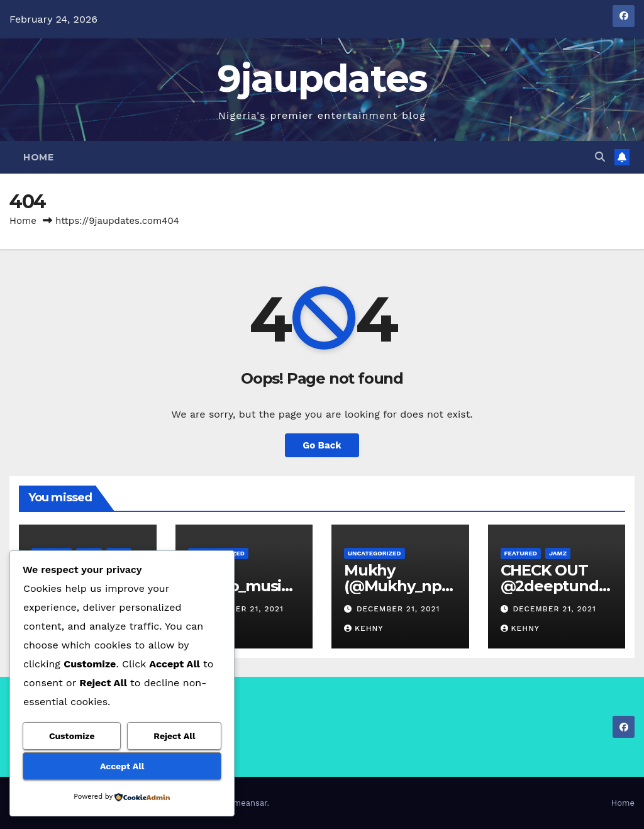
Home (38, 157)
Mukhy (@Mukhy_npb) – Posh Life (398, 586)
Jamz (558, 553)
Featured (521, 553)
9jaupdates (322, 78)
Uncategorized (375, 553)
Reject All (174, 736)
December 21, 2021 (241, 609)
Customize (72, 736)
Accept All (122, 766)
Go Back (322, 445)
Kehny (364, 628)
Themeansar (243, 803)
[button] (600, 157)
